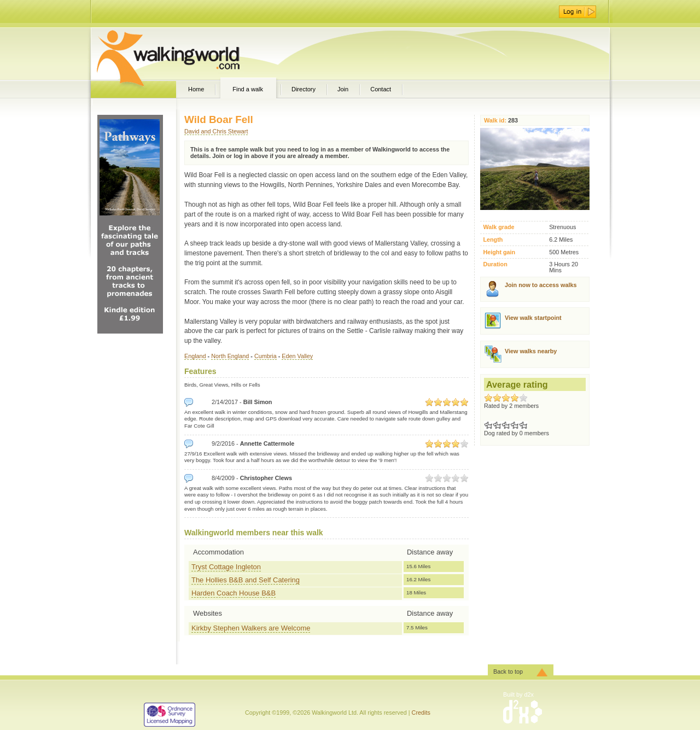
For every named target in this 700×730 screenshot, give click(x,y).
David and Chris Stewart (216, 131)
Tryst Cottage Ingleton (226, 567)
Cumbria (266, 356)
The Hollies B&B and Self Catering (246, 580)
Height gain (499, 252)
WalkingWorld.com (187, 54)
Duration (495, 264)
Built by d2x (518, 694)
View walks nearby (531, 351)
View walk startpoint (533, 318)
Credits (421, 713)
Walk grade (498, 227)
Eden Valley (297, 356)
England (195, 356)
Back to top (508, 671)
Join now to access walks (541, 285)
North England (230, 356)
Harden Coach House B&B (234, 593)
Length (493, 240)
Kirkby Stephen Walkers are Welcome (251, 628)
